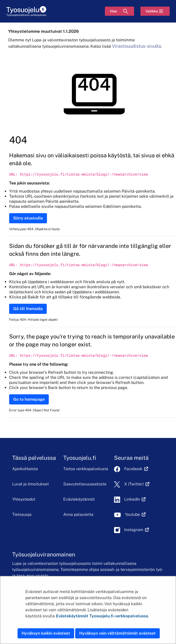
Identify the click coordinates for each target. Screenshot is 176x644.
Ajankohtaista (25, 469)
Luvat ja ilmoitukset (30, 484)
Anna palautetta (78, 514)
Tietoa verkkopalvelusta (86, 469)
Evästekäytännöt (79, 499)
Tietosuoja (22, 514)
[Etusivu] (26, 11)
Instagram (137, 530)
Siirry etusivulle (28, 218)
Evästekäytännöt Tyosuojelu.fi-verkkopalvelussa (102, 616)
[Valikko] (155, 11)
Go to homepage (29, 399)
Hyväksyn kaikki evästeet (46, 633)
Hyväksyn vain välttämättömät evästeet (117, 633)
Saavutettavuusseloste (85, 484)
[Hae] (119, 11)
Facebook (136, 469)
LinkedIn (135, 499)
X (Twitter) (137, 484)
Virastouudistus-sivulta (137, 46)
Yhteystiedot (24, 499)
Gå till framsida (28, 309)
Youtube (135, 514)
